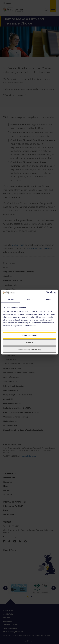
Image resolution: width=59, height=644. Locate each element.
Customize (30, 342)
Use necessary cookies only (29, 349)
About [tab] (49, 299)
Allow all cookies (30, 335)
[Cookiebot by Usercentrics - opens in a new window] (46, 293)
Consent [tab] (10, 299)
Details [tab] (29, 299)
